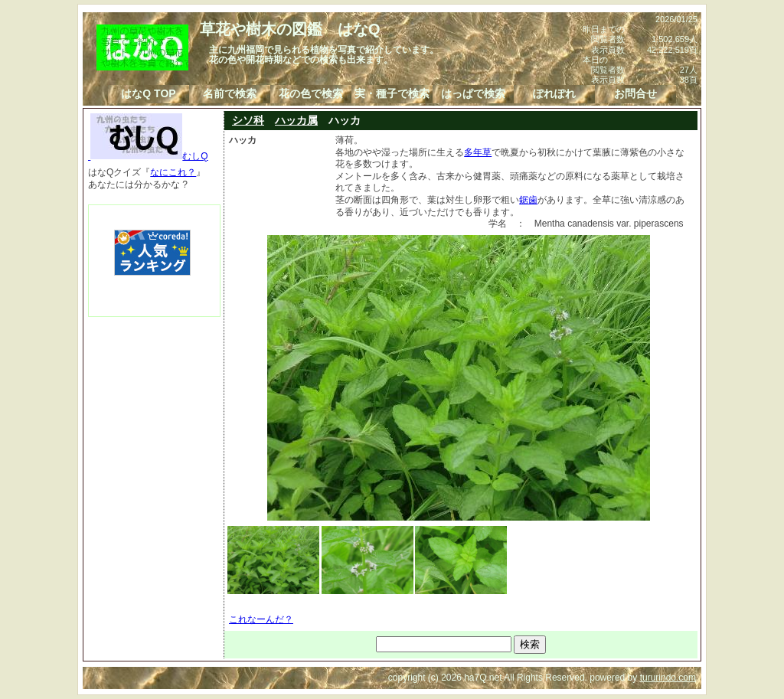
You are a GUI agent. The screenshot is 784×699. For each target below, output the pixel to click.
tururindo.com (668, 678)
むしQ (148, 156)
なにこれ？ (173, 172)
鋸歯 (528, 200)
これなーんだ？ (261, 619)
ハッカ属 (296, 120)
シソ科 (248, 120)
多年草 (478, 152)
